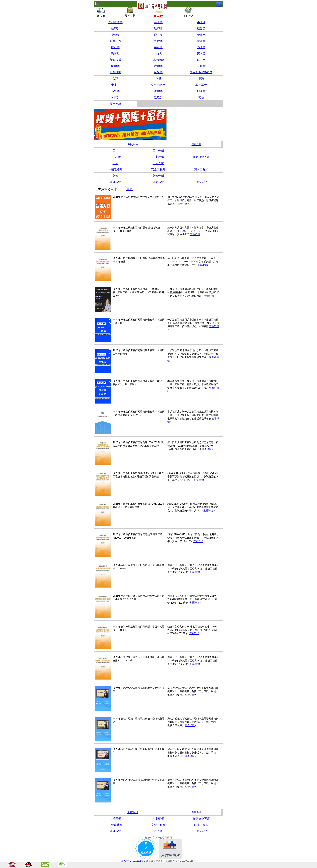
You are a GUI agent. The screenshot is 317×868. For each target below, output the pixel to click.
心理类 (201, 47)
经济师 (158, 28)
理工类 (158, 35)
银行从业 (201, 182)
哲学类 (158, 91)
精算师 (158, 47)
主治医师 (115, 819)
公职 (115, 79)
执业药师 (158, 157)
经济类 (115, 28)
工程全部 (158, 163)
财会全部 (158, 176)
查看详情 (183, 204)
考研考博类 (115, 22)
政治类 (158, 97)
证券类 (201, 28)
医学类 (115, 66)
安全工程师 (158, 169)
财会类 (201, 41)
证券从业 (158, 182)
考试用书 (133, 144)
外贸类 (158, 41)
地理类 (201, 91)
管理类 (201, 35)
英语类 (158, 22)
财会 (115, 176)
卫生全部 (158, 151)
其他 (201, 97)
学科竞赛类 (158, 85)
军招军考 (201, 85)
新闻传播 (115, 60)
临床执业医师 (201, 157)
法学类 (201, 60)
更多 (129, 189)
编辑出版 (158, 60)
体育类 (115, 97)
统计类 (115, 47)
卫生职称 (115, 157)
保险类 (158, 72)
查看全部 (197, 144)
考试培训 (133, 812)
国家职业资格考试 (201, 72)
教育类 (115, 54)
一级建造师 (115, 169)
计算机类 (115, 72)
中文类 (158, 54)
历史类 (115, 91)
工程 (115, 163)
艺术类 (201, 54)
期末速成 (115, 104)
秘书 (158, 79)
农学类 (158, 66)
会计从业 (115, 182)
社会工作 (115, 41)
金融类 (115, 35)
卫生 (115, 151)
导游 (201, 79)
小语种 (201, 22)
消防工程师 (201, 169)
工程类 (201, 66)
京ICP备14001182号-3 (133, 861)
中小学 (115, 85)
